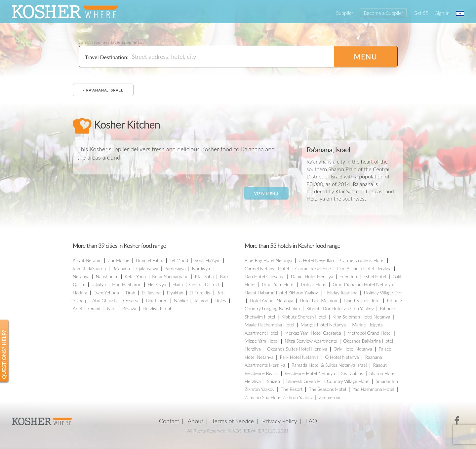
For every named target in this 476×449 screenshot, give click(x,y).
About (196, 421)
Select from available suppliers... (111, 42)
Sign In (442, 13)
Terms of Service (233, 421)
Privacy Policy (280, 421)
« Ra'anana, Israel (103, 90)
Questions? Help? (4, 355)
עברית (460, 14)
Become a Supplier (383, 13)
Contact (169, 421)
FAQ (311, 421)
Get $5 (421, 13)
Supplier (345, 13)
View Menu (266, 193)
